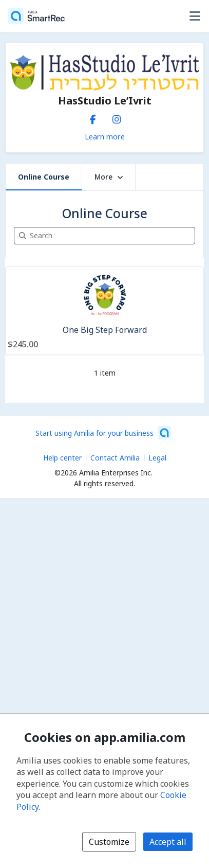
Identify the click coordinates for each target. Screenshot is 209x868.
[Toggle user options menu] (195, 16)
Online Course (44, 177)
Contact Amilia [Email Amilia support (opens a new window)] (115, 458)
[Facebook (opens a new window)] (93, 117)
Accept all (168, 842)
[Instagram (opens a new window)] (117, 117)
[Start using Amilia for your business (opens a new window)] (103, 433)
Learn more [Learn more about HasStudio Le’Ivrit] (105, 136)
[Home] (36, 16)
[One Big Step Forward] (104, 311)
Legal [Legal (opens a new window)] (157, 458)
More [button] (109, 177)
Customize (109, 842)
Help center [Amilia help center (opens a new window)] (62, 458)
